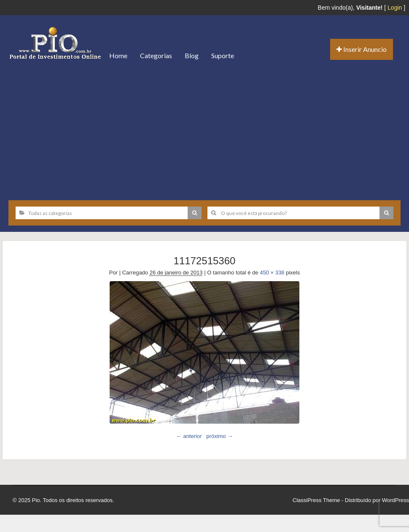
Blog (192, 55)
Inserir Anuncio (362, 49)
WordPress (396, 500)
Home (118, 55)
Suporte (223, 55)
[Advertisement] (204, 131)
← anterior (189, 436)
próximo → (219, 436)
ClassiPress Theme (316, 500)
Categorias (156, 55)
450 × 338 (272, 273)
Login (395, 8)
